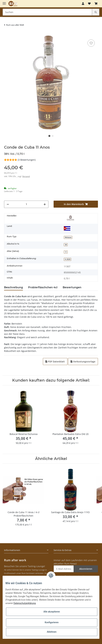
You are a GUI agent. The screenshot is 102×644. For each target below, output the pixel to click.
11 (66, 252)
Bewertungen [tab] (72, 287)
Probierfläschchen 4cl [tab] (43, 287)
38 (66, 245)
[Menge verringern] (8, 204)
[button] (83, 4)
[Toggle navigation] (4, 2)
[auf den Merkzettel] (91, 43)
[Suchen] (47, 12)
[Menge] (26, 204)
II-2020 (68, 259)
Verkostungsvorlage (83, 362)
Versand (26, 176)
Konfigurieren (52, 622)
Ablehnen (52, 632)
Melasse (68, 237)
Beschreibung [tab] (13, 287)
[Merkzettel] (89, 4)
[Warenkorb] (96, 4)
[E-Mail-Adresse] (64, 569)
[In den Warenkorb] (7, 34)
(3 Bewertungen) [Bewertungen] (20, 160)
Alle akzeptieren (52, 612)
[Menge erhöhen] (45, 204)
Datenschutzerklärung (25, 603)
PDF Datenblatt (55, 362)
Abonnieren (86, 569)
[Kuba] (67, 228)
